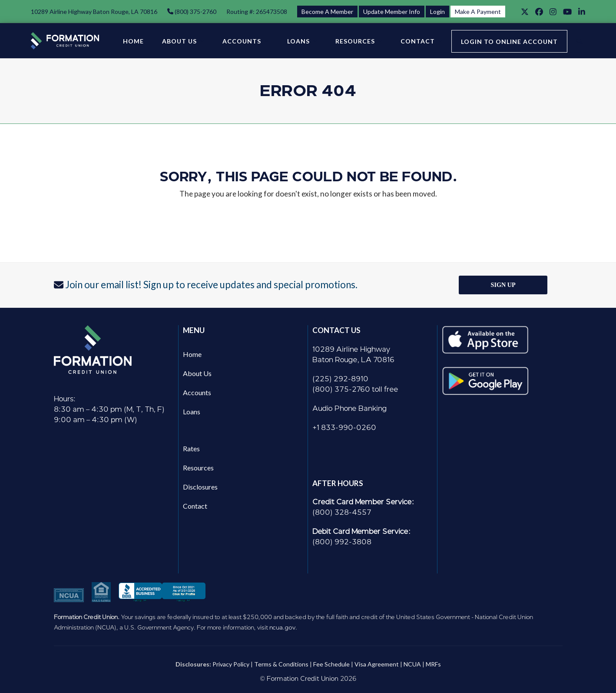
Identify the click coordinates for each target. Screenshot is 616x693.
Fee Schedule (331, 664)
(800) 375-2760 (195, 12)
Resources (198, 468)
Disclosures (200, 487)
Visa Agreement (377, 664)
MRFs (433, 664)
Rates (191, 448)
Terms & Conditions (281, 664)
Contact (195, 506)
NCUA (412, 664)
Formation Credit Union (303, 679)
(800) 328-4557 (342, 512)
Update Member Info (392, 12)
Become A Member (327, 12)
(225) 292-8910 (340, 379)
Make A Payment (478, 12)
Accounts (197, 392)
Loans (192, 411)
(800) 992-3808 (342, 542)
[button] (580, 41)
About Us (197, 373)
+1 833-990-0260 (344, 428)
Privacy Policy (231, 664)
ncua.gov (282, 627)
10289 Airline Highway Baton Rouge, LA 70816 (94, 12)
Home (192, 354)
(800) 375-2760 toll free (355, 389)
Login (437, 12)
